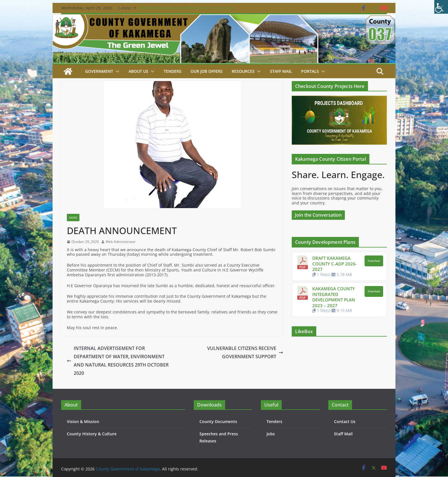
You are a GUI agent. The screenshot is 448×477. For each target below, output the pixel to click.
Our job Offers (207, 71)
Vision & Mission (83, 421)
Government (99, 71)
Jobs (271, 434)
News (73, 218)
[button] (116, 71)
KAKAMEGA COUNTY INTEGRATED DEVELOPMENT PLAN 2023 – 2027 (334, 297)
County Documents (218, 421)
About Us (138, 71)
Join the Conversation (318, 215)
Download (374, 261)
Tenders (173, 71)
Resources (243, 71)
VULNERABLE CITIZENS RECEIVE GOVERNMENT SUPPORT (245, 352)
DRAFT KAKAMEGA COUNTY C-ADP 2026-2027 (335, 264)
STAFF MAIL (281, 71)
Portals (310, 71)
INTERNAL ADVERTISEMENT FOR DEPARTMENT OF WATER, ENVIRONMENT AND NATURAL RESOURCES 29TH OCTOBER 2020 (118, 361)
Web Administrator (121, 242)
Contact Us (345, 421)
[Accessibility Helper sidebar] (441, 7)
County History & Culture (92, 434)
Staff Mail (343, 434)
